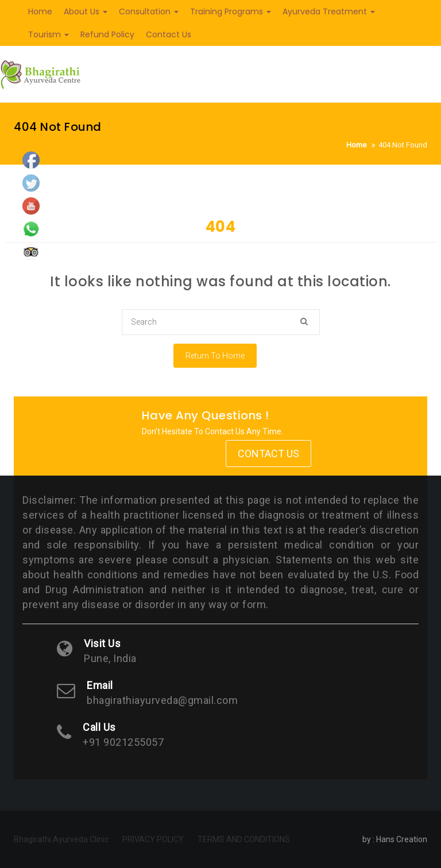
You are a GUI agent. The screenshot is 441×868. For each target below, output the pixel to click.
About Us (86, 11)
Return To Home (215, 356)
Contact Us (169, 34)
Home (40, 11)
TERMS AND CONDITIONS (244, 839)
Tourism (49, 34)
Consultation (149, 11)
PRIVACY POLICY (153, 839)
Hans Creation (402, 839)
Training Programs (231, 11)
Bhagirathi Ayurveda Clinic (61, 839)
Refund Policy (107, 34)
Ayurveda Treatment (329, 11)
